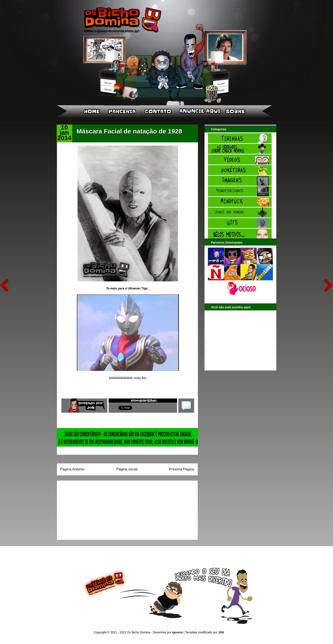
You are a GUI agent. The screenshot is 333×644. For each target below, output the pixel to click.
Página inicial (127, 469)
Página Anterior (73, 469)
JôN (221, 632)
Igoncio (178, 632)
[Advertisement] (87, 509)
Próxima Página (182, 469)
